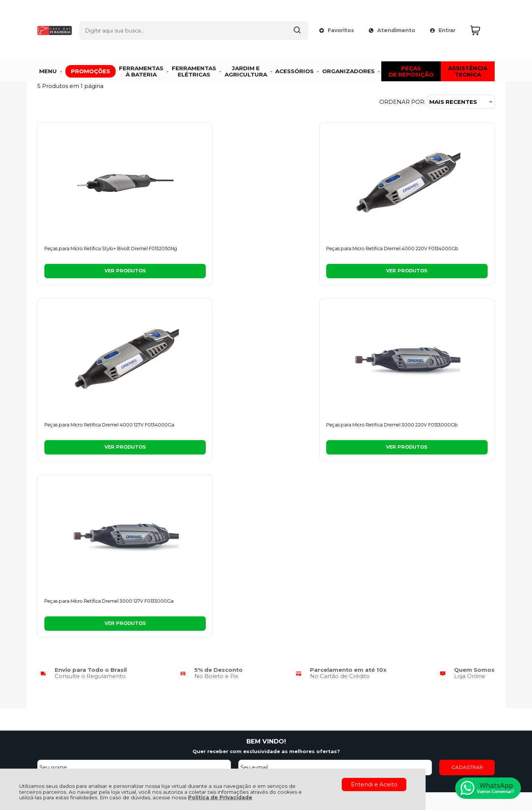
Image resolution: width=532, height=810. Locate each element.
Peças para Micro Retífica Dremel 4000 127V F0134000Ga (319, 252)
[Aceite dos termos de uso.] (117, 607)
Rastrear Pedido (253, 674)
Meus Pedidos (250, 658)
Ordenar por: (402, 102)
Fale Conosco (57, 682)
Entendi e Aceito (374, 784)
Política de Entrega (64, 674)
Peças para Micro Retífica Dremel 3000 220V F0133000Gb (435, 252)
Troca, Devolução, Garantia (166, 658)
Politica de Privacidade (222, 607)
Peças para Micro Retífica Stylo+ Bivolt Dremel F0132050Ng (86, 252)
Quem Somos (57, 658)
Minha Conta (248, 666)
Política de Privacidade (220, 797)
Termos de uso (172, 607)
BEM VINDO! (266, 566)
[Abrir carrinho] (481, 18)
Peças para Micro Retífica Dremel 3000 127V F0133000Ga (88, 429)
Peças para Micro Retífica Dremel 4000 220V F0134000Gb (204, 252)
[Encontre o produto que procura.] (289, 18)
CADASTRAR (467, 592)
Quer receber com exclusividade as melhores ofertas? (266, 576)
